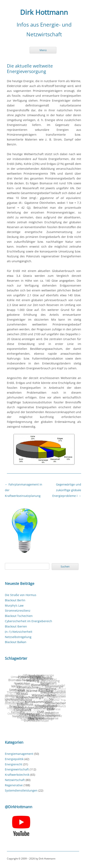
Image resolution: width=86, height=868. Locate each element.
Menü (43, 50)
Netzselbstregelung (18, 637)
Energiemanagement (19, 754)
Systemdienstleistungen (21, 790)
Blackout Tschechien (19, 616)
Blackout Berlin (15, 600)
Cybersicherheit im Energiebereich (28, 621)
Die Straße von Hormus (21, 595)
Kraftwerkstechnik (17, 775)
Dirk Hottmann (44, 12)
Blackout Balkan (16, 642)
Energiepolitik (14, 759)
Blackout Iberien (16, 626)
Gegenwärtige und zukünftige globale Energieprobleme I (67, 490)
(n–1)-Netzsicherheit (19, 632)
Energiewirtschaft (17, 769)
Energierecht (14, 764)
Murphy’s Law (14, 605)
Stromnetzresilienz (18, 611)
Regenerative (14, 785)
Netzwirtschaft (15, 780)
